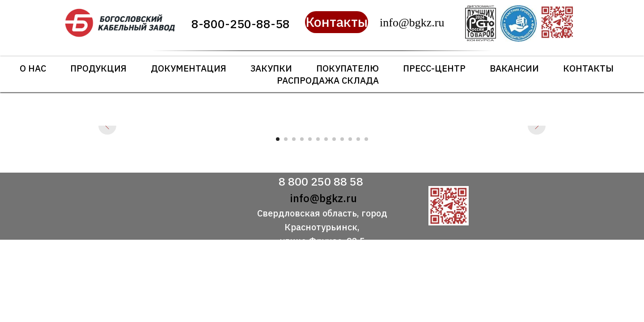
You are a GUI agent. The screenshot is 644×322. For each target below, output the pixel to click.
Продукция (98, 68)
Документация (189, 68)
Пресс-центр (434, 68)
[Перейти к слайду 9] (342, 139)
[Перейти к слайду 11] (358, 139)
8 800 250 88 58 (321, 181)
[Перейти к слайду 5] (310, 139)
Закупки (271, 68)
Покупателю (347, 68)
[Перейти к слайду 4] (302, 139)
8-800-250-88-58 (241, 24)
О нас (33, 68)
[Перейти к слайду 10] (350, 139)
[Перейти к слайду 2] (286, 139)
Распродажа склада (328, 80)
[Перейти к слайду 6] (318, 139)
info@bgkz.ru (323, 198)
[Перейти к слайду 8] (334, 139)
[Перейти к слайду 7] (326, 139)
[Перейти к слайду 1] (278, 139)
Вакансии (514, 68)
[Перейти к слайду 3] (294, 139)
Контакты (588, 68)
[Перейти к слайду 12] (366, 139)
